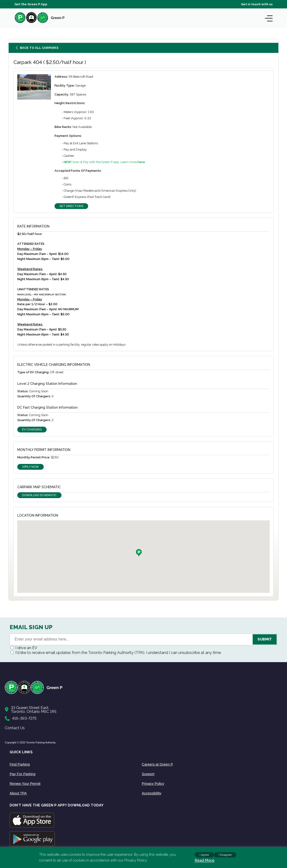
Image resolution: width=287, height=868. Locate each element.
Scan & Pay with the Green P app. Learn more (104, 162)
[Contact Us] (141, 710)
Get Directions (71, 206)
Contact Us (15, 728)
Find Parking (20, 764)
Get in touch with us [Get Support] (257, 4)
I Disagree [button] (225, 855)
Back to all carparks (37, 49)
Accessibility (152, 793)
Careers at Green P (157, 764)
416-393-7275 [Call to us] (24, 718)
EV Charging (32, 430)
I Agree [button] (204, 855)
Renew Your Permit (25, 783)
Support (148, 774)
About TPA (18, 793)
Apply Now (31, 467)
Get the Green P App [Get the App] (31, 4)
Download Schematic (39, 495)
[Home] (141, 693)
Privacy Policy (153, 783)
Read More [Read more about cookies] (205, 860)
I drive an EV (26, 648)
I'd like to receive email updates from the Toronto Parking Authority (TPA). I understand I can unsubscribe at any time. (118, 653)
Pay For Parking (23, 774)
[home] (40, 23)
